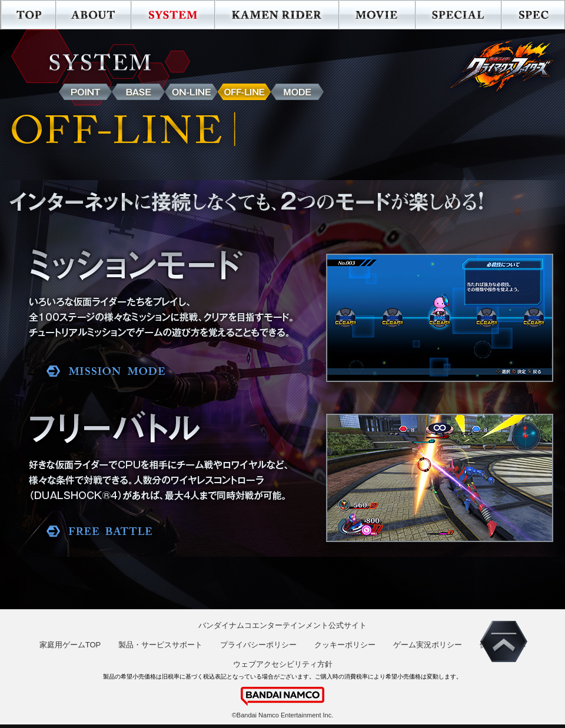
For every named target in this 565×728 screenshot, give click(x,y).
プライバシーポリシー (258, 645)
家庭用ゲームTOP (70, 645)
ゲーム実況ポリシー (428, 645)
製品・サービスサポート (160, 645)
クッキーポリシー (345, 645)
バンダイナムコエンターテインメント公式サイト (282, 625)
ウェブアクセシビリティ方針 (283, 664)
